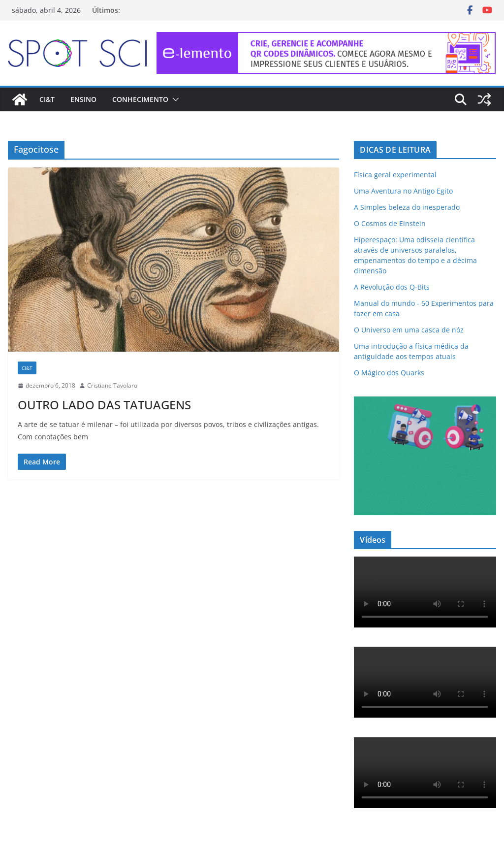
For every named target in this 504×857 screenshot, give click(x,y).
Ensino (83, 99)
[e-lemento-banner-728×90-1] (326, 39)
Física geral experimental (395, 175)
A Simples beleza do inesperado (407, 207)
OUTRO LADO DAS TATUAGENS (104, 405)
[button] (174, 99)
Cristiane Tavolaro (112, 385)
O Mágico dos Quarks (389, 373)
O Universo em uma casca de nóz (409, 330)
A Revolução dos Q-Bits (392, 287)
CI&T (47, 99)
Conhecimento (140, 99)
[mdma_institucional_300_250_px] (425, 403)
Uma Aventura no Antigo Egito (403, 191)
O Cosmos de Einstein (390, 223)
